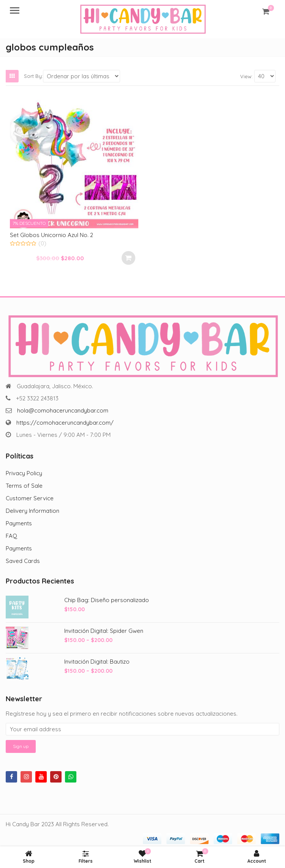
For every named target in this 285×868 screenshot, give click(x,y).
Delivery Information (32, 511)
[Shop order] (82, 76)
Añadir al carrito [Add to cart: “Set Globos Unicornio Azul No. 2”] (128, 258)
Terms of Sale (24, 486)
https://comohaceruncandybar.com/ (65, 423)
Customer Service (30, 498)
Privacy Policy (24, 473)
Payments (19, 523)
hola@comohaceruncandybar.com (63, 410)
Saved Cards (23, 561)
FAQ (11, 536)
